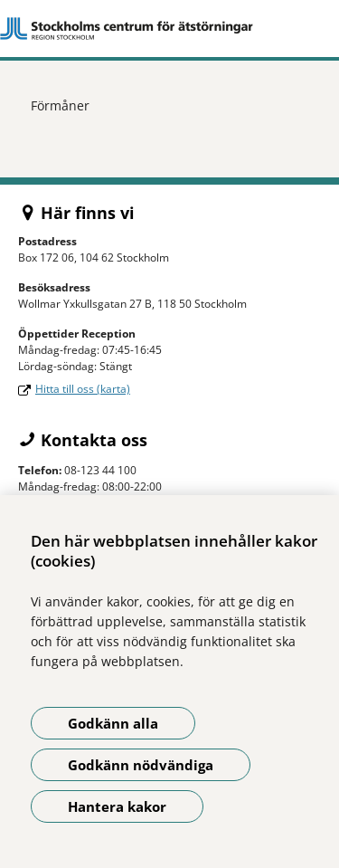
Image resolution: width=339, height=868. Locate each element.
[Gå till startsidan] (169, 29)
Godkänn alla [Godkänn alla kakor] (113, 723)
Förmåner (60, 105)
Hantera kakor (117, 806)
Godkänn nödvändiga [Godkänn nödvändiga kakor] (141, 765)
